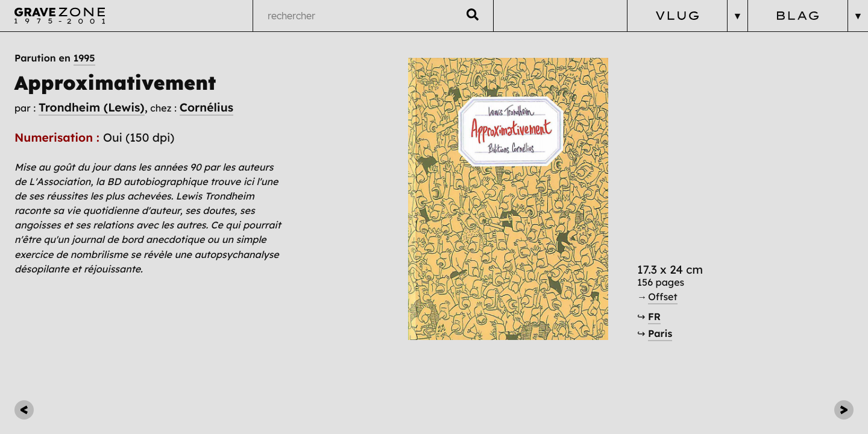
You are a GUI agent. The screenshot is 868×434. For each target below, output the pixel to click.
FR (654, 317)
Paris (660, 334)
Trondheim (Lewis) (92, 107)
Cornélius (206, 107)
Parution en (55, 58)
